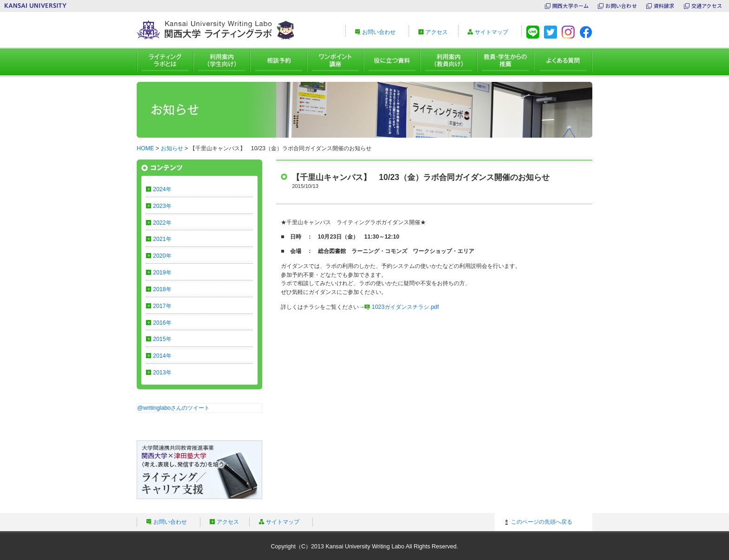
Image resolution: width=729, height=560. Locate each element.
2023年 (162, 206)
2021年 (162, 239)
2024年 (162, 189)
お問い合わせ (621, 6)
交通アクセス (707, 6)
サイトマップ (491, 32)
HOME (145, 148)
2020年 (162, 256)
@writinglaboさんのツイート (173, 408)
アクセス (437, 32)
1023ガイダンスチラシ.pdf (405, 307)
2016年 (162, 323)
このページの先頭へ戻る (542, 522)
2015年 (162, 339)
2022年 (162, 223)
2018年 (162, 289)
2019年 (162, 273)
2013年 (162, 373)
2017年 (162, 306)
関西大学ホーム (571, 6)
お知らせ (172, 148)
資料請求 (664, 6)
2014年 (162, 356)
